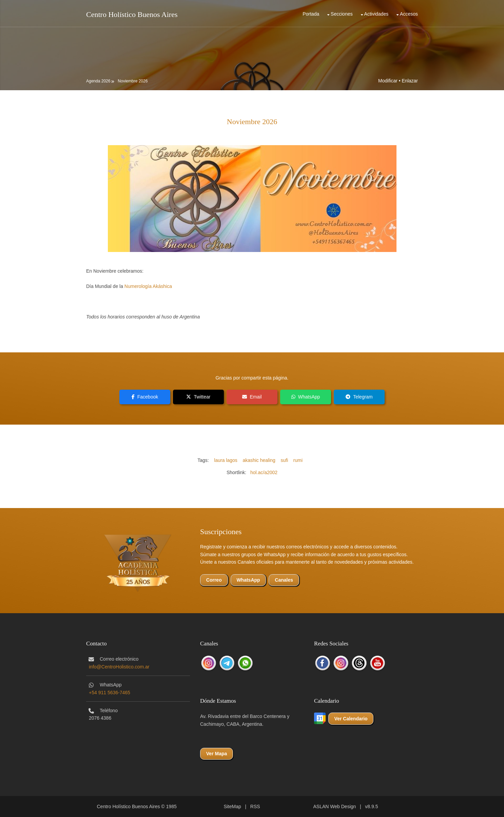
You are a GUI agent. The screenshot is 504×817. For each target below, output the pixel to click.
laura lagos (226, 460)
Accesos (409, 14)
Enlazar (410, 81)
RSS (255, 806)
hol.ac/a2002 (264, 472)
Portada (311, 14)
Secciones (342, 14)
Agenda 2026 (98, 81)
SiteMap (232, 806)
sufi (284, 460)
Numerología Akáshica (148, 286)
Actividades (376, 14)
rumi (298, 460)
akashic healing (259, 460)
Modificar (388, 81)
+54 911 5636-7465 (110, 693)
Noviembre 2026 (133, 81)
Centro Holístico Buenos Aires (132, 14)
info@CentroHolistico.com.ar (119, 667)
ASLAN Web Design (335, 806)
